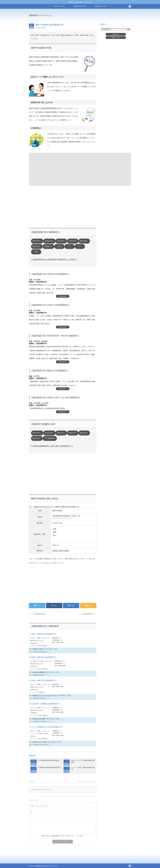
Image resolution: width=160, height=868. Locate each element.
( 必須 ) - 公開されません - (40, 806)
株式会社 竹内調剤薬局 (39, 672)
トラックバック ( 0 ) (81, 781)
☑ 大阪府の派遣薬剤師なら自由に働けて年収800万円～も (52, 446)
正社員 (59, 246)
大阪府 (39, 28)
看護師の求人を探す (100, 6)
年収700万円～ (37, 241)
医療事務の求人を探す (80, 6)
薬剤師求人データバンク (40, 15)
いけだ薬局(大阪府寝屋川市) (39, 614)
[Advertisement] (97, 17)
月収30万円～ (73, 241)
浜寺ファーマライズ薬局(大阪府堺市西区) (83, 761)
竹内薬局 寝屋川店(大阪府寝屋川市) (43, 657)
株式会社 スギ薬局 (38, 649)
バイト (80, 246)
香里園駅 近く (48, 246)
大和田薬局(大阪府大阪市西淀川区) (49, 768)
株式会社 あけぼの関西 (39, 719)
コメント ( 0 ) (93, 781)
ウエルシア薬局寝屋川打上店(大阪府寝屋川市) (46, 727)
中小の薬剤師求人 (50, 438)
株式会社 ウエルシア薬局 (40, 742)
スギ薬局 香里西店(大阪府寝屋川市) (43, 634)
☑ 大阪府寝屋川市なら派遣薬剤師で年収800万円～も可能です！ (55, 259)
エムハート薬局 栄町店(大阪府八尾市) (83, 768)
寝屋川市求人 (116, 38)
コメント (48, 563)
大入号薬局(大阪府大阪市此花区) (49, 760)
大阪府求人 (116, 34)
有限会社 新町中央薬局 (61, 551)
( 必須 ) (34, 800)
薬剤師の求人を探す (60, 6)
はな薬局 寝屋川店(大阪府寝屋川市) (43, 681)
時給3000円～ (84, 241)
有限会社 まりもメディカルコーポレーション (45, 695)
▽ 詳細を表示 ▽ (63, 296)
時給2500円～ (37, 246)
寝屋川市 (44, 28)
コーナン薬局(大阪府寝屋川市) (86, 614)
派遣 (36, 252)
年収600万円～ (49, 241)
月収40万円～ (61, 241)
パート (70, 246)
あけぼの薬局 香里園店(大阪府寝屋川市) (44, 704)
